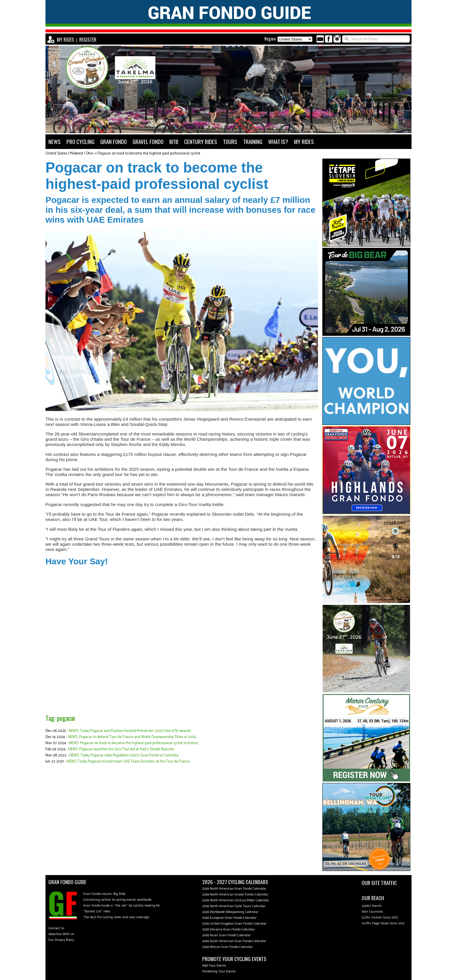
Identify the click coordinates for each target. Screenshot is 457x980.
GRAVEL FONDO (148, 142)
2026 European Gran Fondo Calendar (229, 918)
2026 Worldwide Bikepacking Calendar (230, 912)
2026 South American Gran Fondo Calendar (234, 941)
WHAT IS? (278, 142)
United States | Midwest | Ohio (69, 153)
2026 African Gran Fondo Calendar (227, 947)
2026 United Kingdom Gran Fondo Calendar (234, 924)
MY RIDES (65, 40)
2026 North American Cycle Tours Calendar (234, 906)
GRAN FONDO (114, 142)
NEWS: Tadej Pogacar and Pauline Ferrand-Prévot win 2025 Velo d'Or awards (130, 731)
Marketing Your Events (219, 971)
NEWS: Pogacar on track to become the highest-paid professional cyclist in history (134, 743)
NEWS (55, 142)
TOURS (230, 142)
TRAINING (253, 142)
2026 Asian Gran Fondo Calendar (226, 935)
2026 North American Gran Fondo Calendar (234, 889)
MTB (174, 142)
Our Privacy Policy (61, 940)
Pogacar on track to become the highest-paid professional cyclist (149, 153)
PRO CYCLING (80, 142)
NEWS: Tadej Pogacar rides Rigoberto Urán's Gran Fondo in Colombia (124, 755)
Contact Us (56, 928)
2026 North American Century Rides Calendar (236, 900)
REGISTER (88, 40)
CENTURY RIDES (201, 142)
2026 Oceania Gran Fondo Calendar (228, 929)
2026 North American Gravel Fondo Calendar (235, 894)
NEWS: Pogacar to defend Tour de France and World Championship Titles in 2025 (132, 737)
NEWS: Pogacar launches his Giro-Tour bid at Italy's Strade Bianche (121, 749)
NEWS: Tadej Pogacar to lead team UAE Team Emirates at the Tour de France (128, 762)
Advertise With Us (61, 934)
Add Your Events (214, 966)
